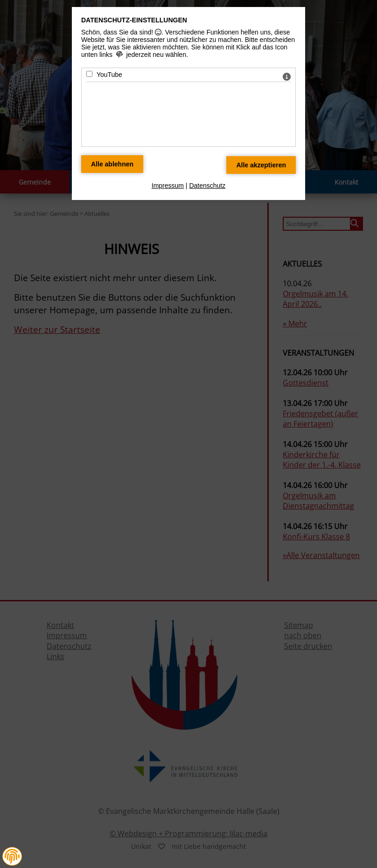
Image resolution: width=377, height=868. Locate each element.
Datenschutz (207, 186)
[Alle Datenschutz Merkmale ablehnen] (112, 164)
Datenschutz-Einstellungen (134, 20)
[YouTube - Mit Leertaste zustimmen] (89, 74)
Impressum (168, 186)
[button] (12, 856)
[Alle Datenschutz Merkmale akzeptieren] (261, 165)
